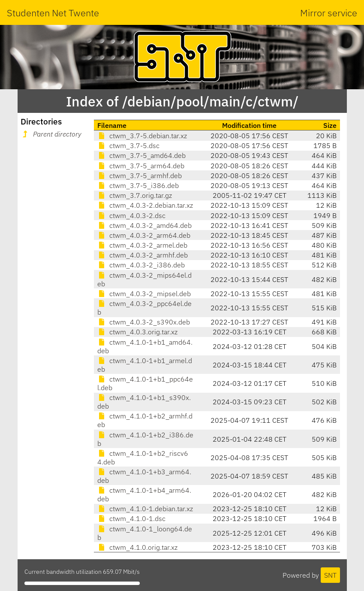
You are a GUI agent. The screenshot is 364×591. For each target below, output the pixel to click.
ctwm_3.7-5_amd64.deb (141, 155)
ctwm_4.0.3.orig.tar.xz (137, 332)
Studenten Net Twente (53, 13)
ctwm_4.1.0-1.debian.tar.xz (145, 509)
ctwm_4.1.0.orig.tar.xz (137, 547)
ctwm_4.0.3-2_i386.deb (141, 265)
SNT (330, 575)
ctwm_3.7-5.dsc (128, 145)
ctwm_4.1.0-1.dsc (131, 518)
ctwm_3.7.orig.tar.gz (135, 195)
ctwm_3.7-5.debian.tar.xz (142, 136)
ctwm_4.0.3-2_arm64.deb (144, 235)
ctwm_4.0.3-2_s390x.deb (144, 322)
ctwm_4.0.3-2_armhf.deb (143, 255)
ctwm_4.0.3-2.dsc (131, 215)
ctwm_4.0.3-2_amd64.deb (144, 225)
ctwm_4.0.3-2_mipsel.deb (144, 294)
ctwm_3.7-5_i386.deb (138, 185)
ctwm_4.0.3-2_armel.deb (142, 245)
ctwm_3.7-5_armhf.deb (140, 176)
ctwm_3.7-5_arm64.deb (141, 166)
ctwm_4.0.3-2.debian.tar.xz (145, 205)
